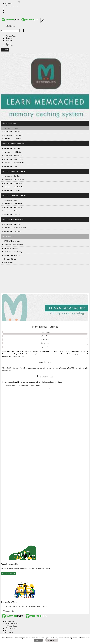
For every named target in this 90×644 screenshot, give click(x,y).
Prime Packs (11, 36)
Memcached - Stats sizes (12, 211)
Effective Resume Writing (13, 252)
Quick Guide (46, 336)
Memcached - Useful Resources (15, 228)
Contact (9, 633)
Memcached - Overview (12, 132)
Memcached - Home (11, 128)
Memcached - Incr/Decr (12, 190)
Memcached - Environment (13, 135)
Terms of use (11, 626)
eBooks (9, 41)
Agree (38, 640)
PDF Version (46, 332)
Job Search (45, 343)
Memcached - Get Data (12, 176)
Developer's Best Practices (13, 245)
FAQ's (9, 631)
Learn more (52, 640)
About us (10, 621)
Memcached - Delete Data (13, 187)
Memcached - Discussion (12, 231)
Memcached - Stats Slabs (13, 207)
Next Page (36, 386)
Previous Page (10, 386)
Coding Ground (12, 6)
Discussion (46, 347)
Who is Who (8, 263)
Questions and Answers (12, 248)
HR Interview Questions (12, 255)
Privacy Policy (11, 628)
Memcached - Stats (11, 200)
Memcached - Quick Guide (13, 224)
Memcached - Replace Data (14, 156)
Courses (9, 38)
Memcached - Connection (13, 139)
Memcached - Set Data (12, 148)
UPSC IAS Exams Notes (12, 241)
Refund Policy (11, 624)
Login (5, 50)
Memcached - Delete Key (13, 183)
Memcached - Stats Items (13, 204)
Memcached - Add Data (12, 152)
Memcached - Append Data (14, 159)
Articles (10, 45)
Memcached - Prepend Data (14, 163)
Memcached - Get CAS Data (14, 180)
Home (9, 4)
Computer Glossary (10, 259)
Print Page (23, 386)
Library (9, 43)
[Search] (10, 31)
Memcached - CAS (10, 166)
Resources (46, 340)
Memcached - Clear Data (13, 215)
